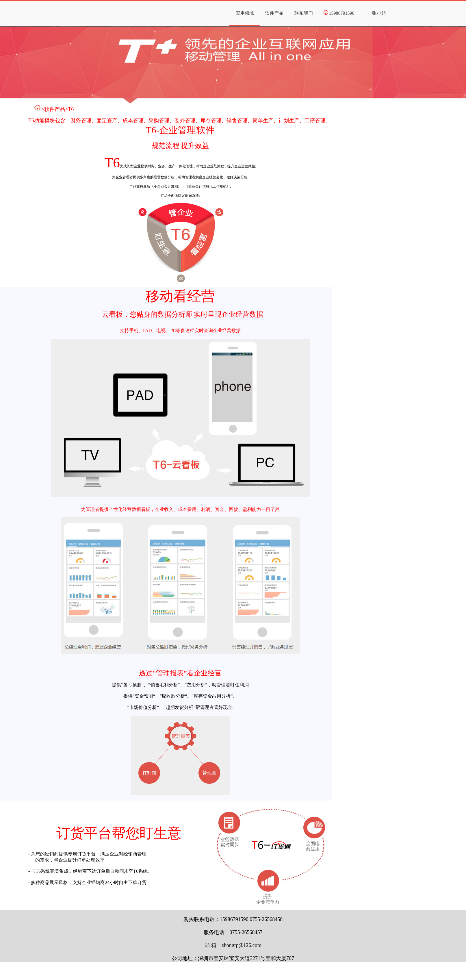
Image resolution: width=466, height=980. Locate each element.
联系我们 (304, 13)
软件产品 (274, 13)
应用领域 (245, 13)
